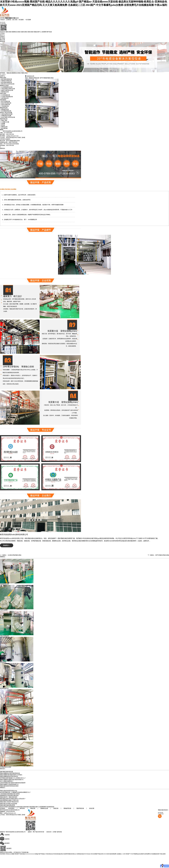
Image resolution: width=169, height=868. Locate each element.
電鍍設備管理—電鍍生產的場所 (9, 797)
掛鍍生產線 (29, 807)
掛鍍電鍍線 (3, 100)
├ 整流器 (2, 125)
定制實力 (2, 37)
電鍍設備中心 (36, 807)
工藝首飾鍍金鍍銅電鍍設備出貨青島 (10, 794)
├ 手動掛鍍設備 (4, 106)
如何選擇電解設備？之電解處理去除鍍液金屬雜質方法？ (15, 792)
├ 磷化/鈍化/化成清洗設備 (7, 84)
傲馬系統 (22, 808)
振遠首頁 (2, 807)
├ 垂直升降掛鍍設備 (6, 103)
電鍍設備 (9, 73)
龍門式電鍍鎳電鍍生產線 (47, 78)
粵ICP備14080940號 (38, 832)
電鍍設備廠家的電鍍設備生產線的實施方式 (12, 780)
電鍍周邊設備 (4, 119)
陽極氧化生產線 (16, 73)
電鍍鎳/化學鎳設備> (34, 78)
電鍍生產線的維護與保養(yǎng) (9, 791)
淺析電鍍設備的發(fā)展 (6, 772)
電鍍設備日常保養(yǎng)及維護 (9, 804)
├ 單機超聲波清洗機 (6, 116)
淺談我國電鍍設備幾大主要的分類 (9, 800)
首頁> (27, 78)
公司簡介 (2, 33)
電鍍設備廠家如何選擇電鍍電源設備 (10, 773)
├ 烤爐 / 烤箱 (4, 120)
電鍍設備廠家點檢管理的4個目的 (9, 776)
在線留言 (8, 139)
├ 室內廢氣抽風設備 (6, 111)
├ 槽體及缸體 (4, 127)
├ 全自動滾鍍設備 (5, 95)
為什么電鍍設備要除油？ (7, 781)
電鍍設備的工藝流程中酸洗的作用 (9, 802)
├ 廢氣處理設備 (4, 109)
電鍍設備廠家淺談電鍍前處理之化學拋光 (11, 775)
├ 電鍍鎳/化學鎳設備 (6, 81)
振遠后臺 (92, 808)
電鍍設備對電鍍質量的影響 (7, 805)
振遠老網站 (12, 808)
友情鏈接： (3, 808)
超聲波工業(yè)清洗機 (6, 112)
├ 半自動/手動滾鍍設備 (6, 97)
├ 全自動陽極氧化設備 (6, 87)
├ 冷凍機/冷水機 (4, 122)
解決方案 (2, 40)
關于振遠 (47, 807)
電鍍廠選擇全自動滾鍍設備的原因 (9, 795)
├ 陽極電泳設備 (4, 92)
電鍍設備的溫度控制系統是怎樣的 (9, 786)
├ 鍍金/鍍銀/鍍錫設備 (6, 82)
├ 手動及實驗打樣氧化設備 (7, 89)
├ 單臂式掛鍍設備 (5, 105)
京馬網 (54, 832)
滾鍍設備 (56, 808)
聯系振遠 (52, 807)
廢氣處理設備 (4, 108)
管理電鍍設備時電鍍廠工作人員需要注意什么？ (13, 778)
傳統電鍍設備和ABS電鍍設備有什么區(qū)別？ (13, 799)
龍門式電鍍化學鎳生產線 (162, 555)
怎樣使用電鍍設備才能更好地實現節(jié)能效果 (13, 783)
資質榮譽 (42, 807)
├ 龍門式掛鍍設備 (5, 101)
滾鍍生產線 (3, 93)
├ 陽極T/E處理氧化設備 (7, 90)
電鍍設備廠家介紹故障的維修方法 (9, 784)
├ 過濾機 (2, 124)
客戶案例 (2, 38)
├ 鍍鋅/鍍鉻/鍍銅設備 (6, 79)
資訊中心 (2, 35)
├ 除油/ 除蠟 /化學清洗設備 (7, 117)
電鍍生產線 (24, 73)
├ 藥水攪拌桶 (4, 128)
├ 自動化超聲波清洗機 (6, 114)
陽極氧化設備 (44, 808)
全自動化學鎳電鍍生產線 (15, 555)
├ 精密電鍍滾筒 (4, 98)
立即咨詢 (3, 139)
